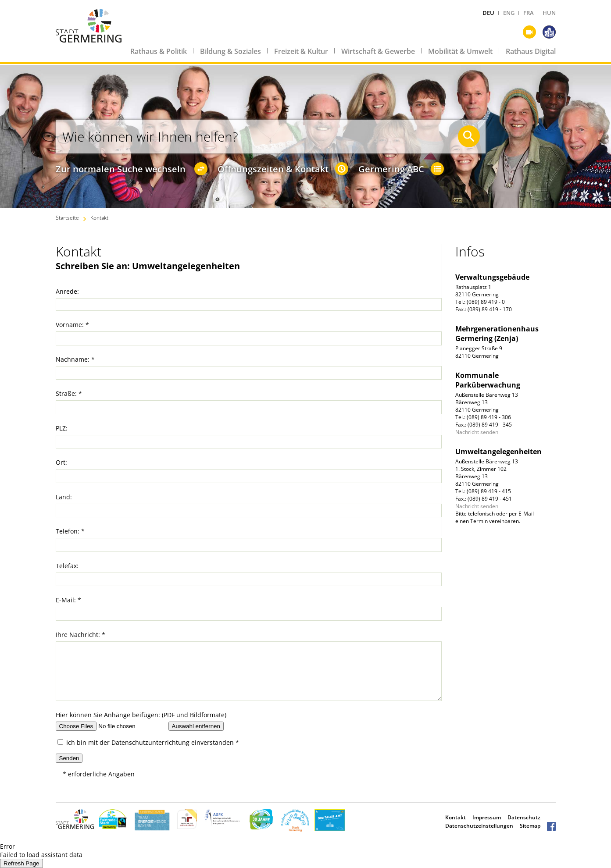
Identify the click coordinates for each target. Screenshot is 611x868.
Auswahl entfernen (196, 726)
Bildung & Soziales (230, 51)
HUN (549, 13)
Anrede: (67, 291)
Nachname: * (75, 359)
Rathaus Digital (531, 51)
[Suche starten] (469, 136)
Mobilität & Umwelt (460, 51)
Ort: (61, 462)
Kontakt (99, 218)
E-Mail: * (68, 600)
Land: (64, 497)
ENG (509, 13)
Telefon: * (70, 531)
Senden (69, 758)
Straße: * (69, 393)
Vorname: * (72, 325)
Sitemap (530, 826)
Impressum (487, 817)
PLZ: (62, 428)
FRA (529, 13)
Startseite (67, 218)
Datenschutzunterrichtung (150, 742)
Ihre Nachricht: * (80, 635)
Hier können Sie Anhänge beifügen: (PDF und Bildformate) (141, 715)
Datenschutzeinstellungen (479, 826)
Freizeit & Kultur (301, 51)
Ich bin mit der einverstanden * (148, 742)
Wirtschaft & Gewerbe (378, 51)
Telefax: (67, 566)
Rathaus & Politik (159, 51)
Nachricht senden (477, 432)
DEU (488, 13)
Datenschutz (524, 817)
